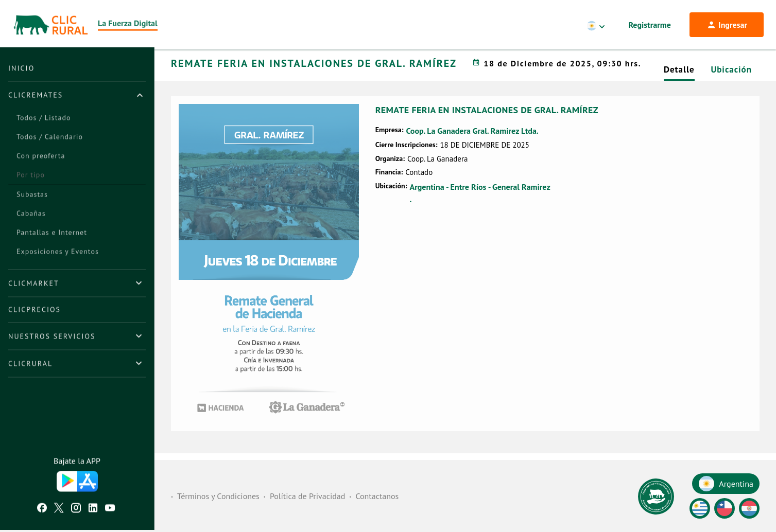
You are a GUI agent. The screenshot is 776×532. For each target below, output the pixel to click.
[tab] (77, 97)
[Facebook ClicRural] (42, 511)
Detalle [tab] (679, 83)
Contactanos (377, 496)
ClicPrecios (35, 311)
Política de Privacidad (307, 496)
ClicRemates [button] (36, 97)
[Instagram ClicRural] (76, 511)
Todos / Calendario (50, 138)
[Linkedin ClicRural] (93, 511)
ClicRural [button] (30, 365)
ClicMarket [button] (34, 285)
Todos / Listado (44, 119)
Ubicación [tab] (731, 83)
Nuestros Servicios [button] (52, 338)
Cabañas (31, 215)
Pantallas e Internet (52, 234)
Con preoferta (41, 157)
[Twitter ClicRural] (59, 511)
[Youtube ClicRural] (110, 511)
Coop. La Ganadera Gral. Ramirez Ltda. (472, 144)
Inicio (21, 70)
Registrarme (650, 25)
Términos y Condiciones (218, 496)
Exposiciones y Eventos (58, 253)
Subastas (32, 196)
